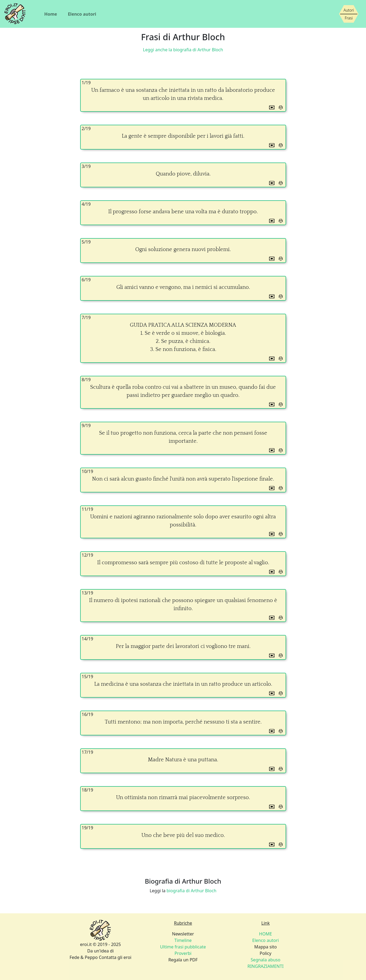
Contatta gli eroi (115, 957)
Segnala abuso (266, 960)
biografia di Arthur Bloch (192, 891)
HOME (266, 934)
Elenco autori (82, 14)
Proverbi (183, 953)
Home (51, 14)
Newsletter (183, 934)
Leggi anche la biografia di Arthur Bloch (183, 50)
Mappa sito (266, 947)
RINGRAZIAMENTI (266, 966)
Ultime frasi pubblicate (183, 947)
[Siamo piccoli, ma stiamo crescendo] (349, 14)
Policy (265, 953)
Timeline (183, 940)
